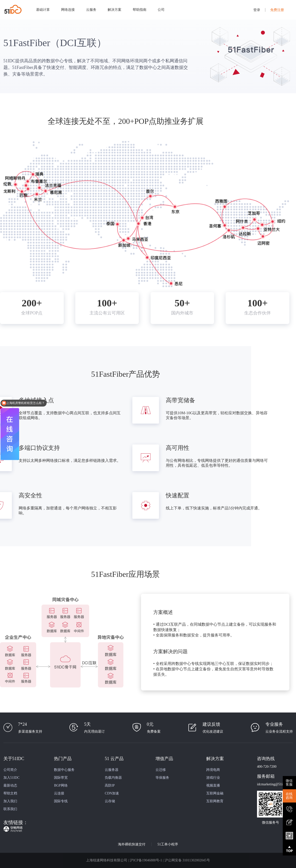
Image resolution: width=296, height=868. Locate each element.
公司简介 (10, 770)
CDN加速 (112, 793)
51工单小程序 (168, 844)
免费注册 (277, 10)
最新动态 (10, 785)
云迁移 (161, 770)
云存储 (110, 801)
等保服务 (162, 778)
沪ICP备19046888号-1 (146, 860)
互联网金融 (215, 793)
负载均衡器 (113, 778)
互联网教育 (215, 801)
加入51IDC (12, 778)
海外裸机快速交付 (132, 844)
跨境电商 (213, 770)
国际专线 (61, 801)
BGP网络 (61, 785)
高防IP (110, 785)
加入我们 (10, 801)
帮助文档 (10, 793)
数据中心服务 (64, 770)
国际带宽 (61, 778)
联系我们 (10, 809)
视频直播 (213, 785)
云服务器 (112, 770)
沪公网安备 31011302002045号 (187, 860)
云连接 (59, 793)
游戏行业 (213, 778)
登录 (257, 10)
